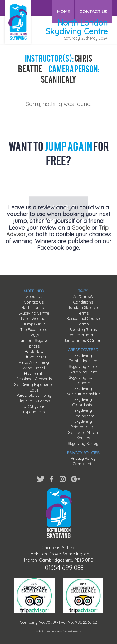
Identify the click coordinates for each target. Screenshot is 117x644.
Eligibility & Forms (34, 401)
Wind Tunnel (34, 368)
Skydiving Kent (83, 372)
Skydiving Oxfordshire (83, 402)
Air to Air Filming (34, 362)
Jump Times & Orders (83, 340)
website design (45, 631)
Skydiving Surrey (83, 443)
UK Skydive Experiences (34, 409)
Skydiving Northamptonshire (83, 391)
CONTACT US (94, 7)
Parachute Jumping (34, 395)
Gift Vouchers (34, 357)
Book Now (34, 351)
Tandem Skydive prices (34, 343)
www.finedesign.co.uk (68, 631)
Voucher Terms (83, 335)
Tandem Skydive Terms (83, 310)
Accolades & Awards (34, 379)
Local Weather (34, 318)
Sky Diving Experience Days (34, 387)
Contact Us (34, 302)
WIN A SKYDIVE (58, 184)
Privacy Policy (83, 458)
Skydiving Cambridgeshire (83, 358)
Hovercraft (34, 373)
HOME (64, 7)
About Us (34, 296)
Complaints (83, 464)
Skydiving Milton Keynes (83, 435)
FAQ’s (34, 335)
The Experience (34, 329)
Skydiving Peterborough (83, 424)
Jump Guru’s (34, 324)
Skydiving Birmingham (83, 413)
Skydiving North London (83, 380)
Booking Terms (83, 329)
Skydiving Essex (83, 366)
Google (81, 228)
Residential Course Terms (83, 321)
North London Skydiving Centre (34, 310)
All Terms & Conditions (83, 299)
